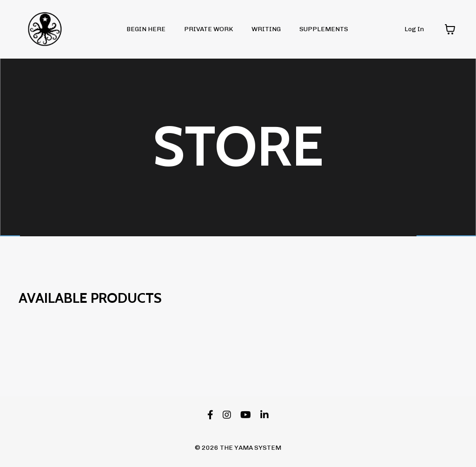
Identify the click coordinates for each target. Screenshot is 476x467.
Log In (414, 29)
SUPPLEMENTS (324, 29)
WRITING (266, 29)
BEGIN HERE (146, 29)
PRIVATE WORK (208, 29)
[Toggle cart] (450, 29)
